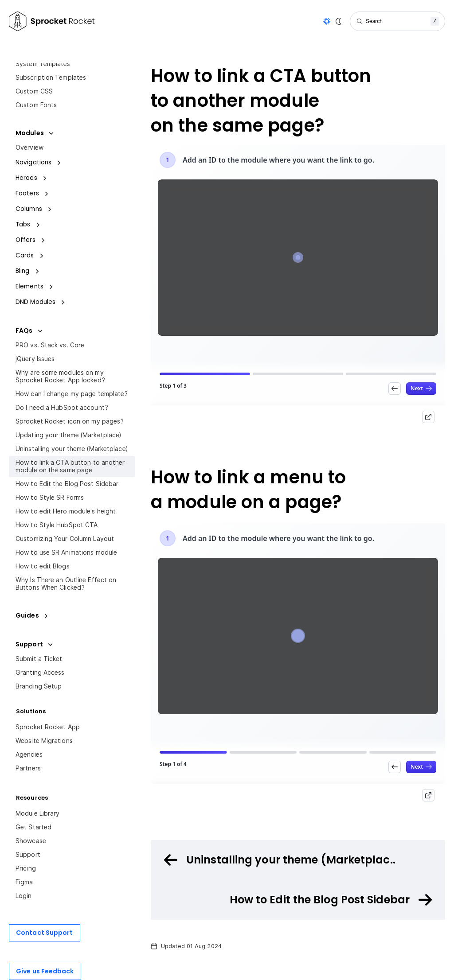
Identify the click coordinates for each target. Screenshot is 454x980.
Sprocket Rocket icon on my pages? (70, 421)
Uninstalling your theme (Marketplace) (72, 449)
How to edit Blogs (43, 566)
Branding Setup (39, 686)
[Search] (397, 21)
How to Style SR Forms (50, 498)
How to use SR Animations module (66, 552)
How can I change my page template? (72, 394)
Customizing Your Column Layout (65, 539)
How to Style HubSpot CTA (57, 525)
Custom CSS (34, 91)
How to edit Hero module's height (66, 511)
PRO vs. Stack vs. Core (50, 345)
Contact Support (45, 933)
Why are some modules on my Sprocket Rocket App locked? (60, 376)
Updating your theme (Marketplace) (68, 435)
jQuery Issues (35, 359)
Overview (29, 148)
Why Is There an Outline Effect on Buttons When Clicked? (66, 584)
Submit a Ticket (39, 659)
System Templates (43, 64)
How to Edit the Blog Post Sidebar (67, 484)
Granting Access (40, 673)
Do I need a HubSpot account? (62, 408)
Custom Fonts (36, 105)
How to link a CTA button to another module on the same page (70, 466)
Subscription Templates (51, 78)
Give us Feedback (45, 971)
